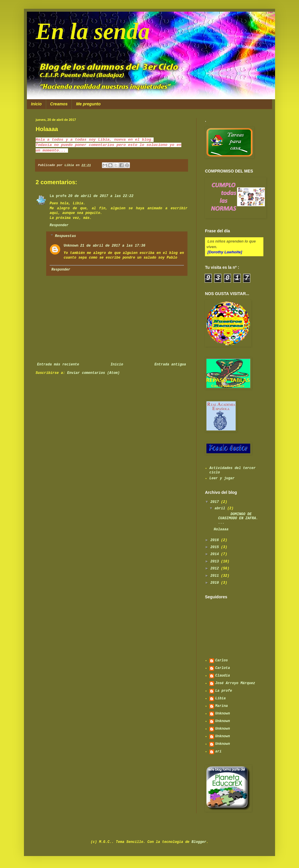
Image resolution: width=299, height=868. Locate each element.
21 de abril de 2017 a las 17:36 (113, 246)
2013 (216, 562)
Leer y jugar (222, 478)
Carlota (222, 668)
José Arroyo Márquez (235, 683)
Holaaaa (221, 529)
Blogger (199, 842)
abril (221, 508)
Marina (221, 706)
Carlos (221, 660)
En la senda (93, 31)
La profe (58, 196)
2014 (216, 554)
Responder (59, 225)
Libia (220, 698)
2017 (216, 502)
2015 (216, 547)
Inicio (36, 104)
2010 (216, 583)
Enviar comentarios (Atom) (93, 373)
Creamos (59, 104)
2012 (216, 569)
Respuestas (65, 236)
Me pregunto (88, 104)
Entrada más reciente (58, 365)
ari (218, 752)
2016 (216, 540)
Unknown (71, 246)
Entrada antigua (170, 365)
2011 (216, 576)
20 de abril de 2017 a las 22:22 (101, 196)
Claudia (222, 676)
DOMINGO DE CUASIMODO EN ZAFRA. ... (236, 518)
